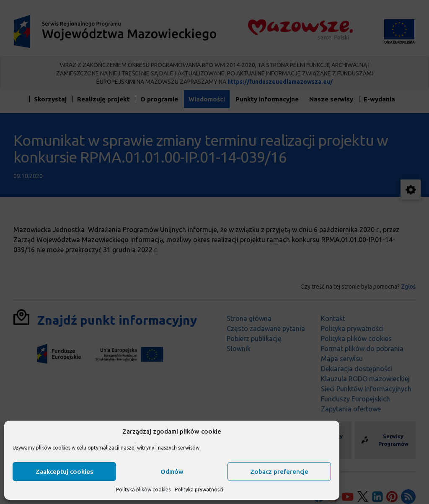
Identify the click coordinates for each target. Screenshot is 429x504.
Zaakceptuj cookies (64, 472)
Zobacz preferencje (279, 472)
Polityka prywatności (199, 490)
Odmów (172, 472)
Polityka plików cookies (143, 490)
